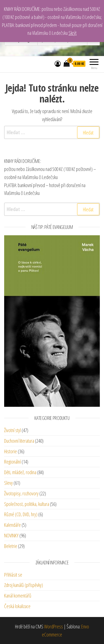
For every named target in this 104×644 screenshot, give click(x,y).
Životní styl (12, 430)
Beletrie (11, 546)
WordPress (54, 626)
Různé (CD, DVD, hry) (21, 514)
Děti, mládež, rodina (20, 472)
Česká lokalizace (17, 606)
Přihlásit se (13, 575)
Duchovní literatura (19, 441)
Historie (11, 451)
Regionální (12, 462)
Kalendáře (12, 525)
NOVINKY (11, 535)
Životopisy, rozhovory (21, 493)
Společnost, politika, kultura (27, 504)
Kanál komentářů (18, 596)
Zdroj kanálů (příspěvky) (24, 585)
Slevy (8, 483)
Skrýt (73, 33)
